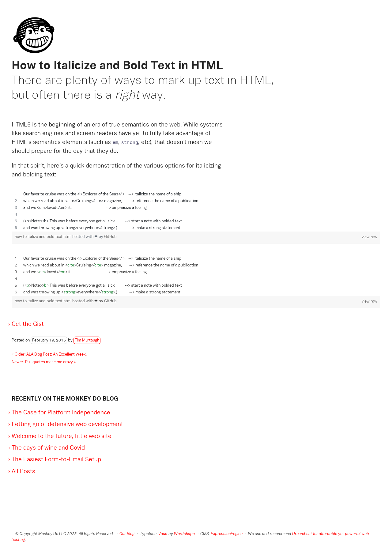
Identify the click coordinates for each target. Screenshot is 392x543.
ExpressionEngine (227, 534)
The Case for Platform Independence (61, 413)
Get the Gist (28, 324)
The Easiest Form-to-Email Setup (56, 460)
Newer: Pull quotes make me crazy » (44, 362)
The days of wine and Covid (48, 448)
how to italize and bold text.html (43, 237)
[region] (196, 211)
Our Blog (127, 534)
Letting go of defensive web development (67, 424)
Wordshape (184, 534)
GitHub (110, 237)
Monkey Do (32, 26)
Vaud (163, 534)
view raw (369, 237)
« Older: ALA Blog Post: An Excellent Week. (49, 355)
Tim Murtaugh (87, 341)
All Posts (23, 472)
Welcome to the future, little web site (62, 436)
